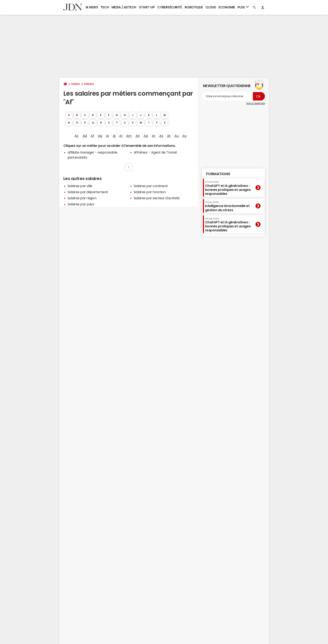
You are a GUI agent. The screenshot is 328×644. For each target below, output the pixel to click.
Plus (243, 7)
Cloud (211, 7)
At (169, 136)
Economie (227, 7)
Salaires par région (82, 198)
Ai (107, 136)
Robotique (194, 7)
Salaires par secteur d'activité (157, 198)
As (161, 136)
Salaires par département (88, 192)
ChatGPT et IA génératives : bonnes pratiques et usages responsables (228, 188)
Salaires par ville (80, 186)
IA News (92, 7)
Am (129, 136)
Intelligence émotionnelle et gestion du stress (227, 206)
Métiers (89, 84)
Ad (85, 136)
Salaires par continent (151, 186)
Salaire (76, 84)
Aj (114, 136)
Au (176, 136)
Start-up (147, 7)
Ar (154, 136)
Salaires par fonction (150, 192)
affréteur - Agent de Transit (155, 152)
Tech (105, 7)
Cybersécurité (170, 7)
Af (92, 136)
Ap (146, 136)
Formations (218, 174)
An (138, 136)
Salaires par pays (81, 204)
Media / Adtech (124, 7)
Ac (77, 136)
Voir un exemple (255, 103)
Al (121, 136)
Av (184, 136)
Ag (100, 136)
